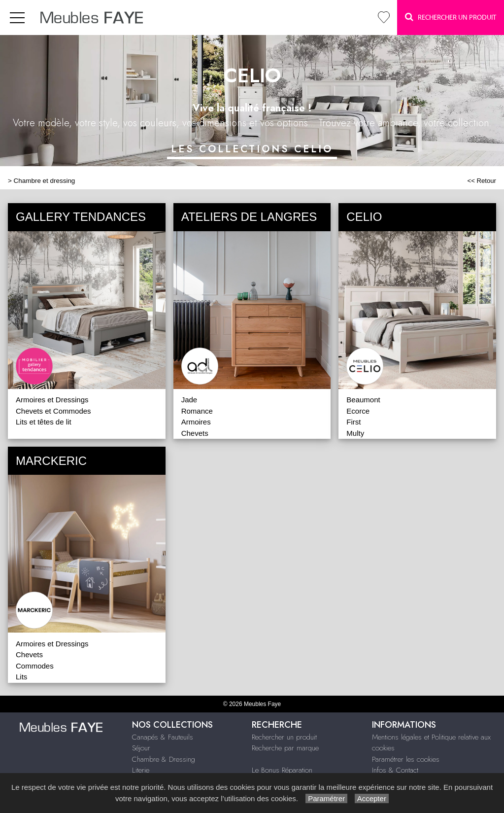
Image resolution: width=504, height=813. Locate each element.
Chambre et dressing (45, 181)
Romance (197, 411)
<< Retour (482, 181)
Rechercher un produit (284, 737)
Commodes (35, 666)
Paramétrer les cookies (406, 759)
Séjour (141, 748)
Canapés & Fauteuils (163, 737)
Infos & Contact (395, 770)
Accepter (372, 798)
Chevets (195, 433)
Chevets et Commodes (53, 411)
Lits (21, 677)
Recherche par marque (285, 748)
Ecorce (358, 411)
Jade (189, 400)
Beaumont (363, 400)
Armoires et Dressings (52, 400)
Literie (141, 770)
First (353, 422)
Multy (355, 433)
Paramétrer (326, 798)
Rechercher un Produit (451, 17)
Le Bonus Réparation (282, 770)
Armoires (196, 422)
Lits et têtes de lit (44, 422)
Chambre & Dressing (164, 759)
